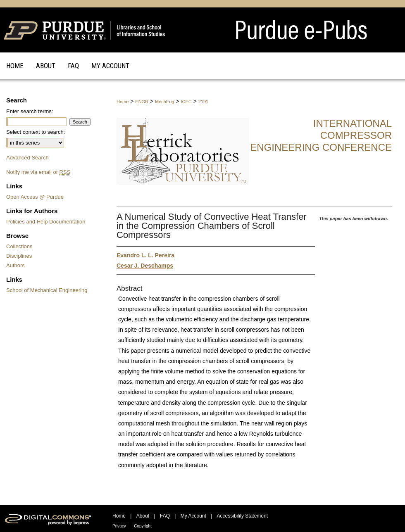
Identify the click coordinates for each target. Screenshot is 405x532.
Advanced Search (27, 158)
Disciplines (19, 256)
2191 (203, 102)
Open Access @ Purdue (35, 197)
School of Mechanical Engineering (47, 290)
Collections (19, 246)
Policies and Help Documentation (46, 222)
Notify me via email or (38, 172)
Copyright (143, 526)
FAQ (165, 516)
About (143, 516)
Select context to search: (36, 132)
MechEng (164, 102)
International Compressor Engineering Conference (321, 135)
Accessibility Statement (242, 516)
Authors (15, 265)
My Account (193, 516)
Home (123, 102)
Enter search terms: (30, 111)
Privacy (119, 526)
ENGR (142, 102)
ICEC (186, 102)
